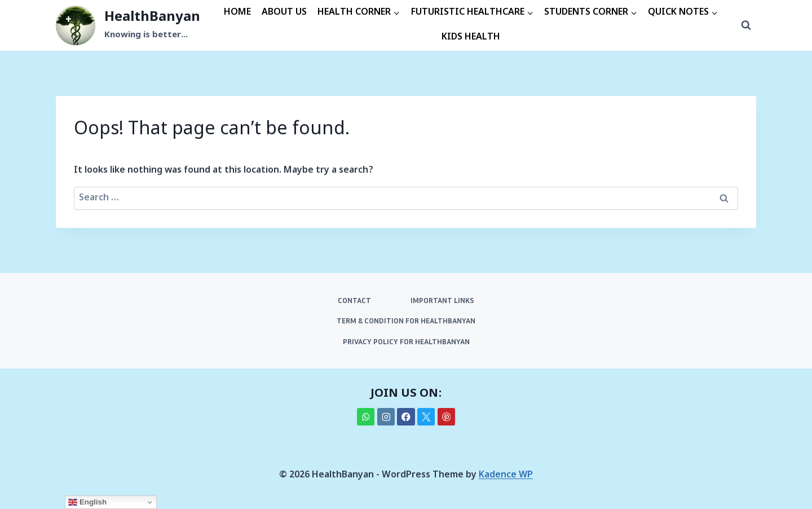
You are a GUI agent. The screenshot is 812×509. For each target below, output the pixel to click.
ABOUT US (284, 13)
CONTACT (354, 300)
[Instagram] (386, 417)
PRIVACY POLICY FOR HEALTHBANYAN (406, 341)
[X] (426, 417)
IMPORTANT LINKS (442, 300)
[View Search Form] (746, 25)
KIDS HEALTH (471, 38)
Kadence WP (506, 475)
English (87, 502)
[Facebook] (406, 417)
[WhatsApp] (366, 417)
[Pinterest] (446, 417)
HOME (237, 13)
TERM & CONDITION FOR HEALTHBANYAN (406, 320)
